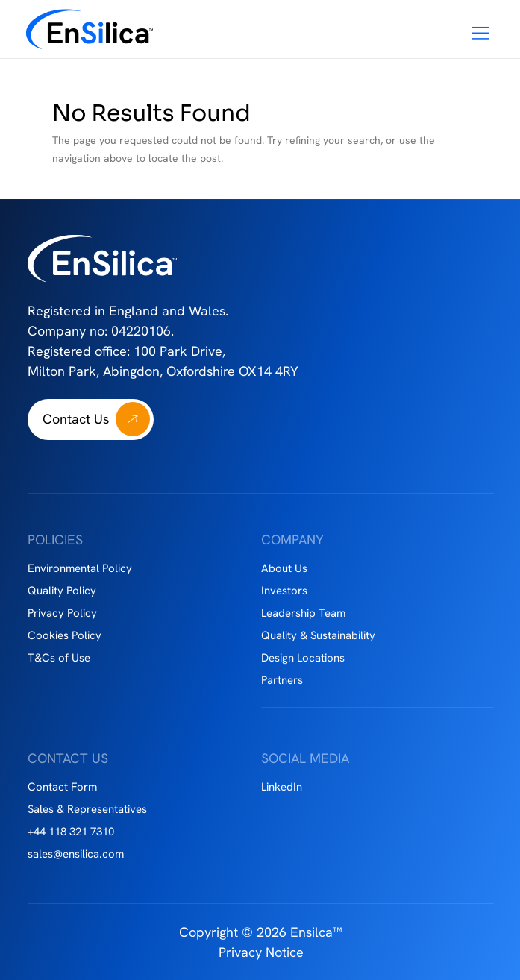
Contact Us (76, 419)
